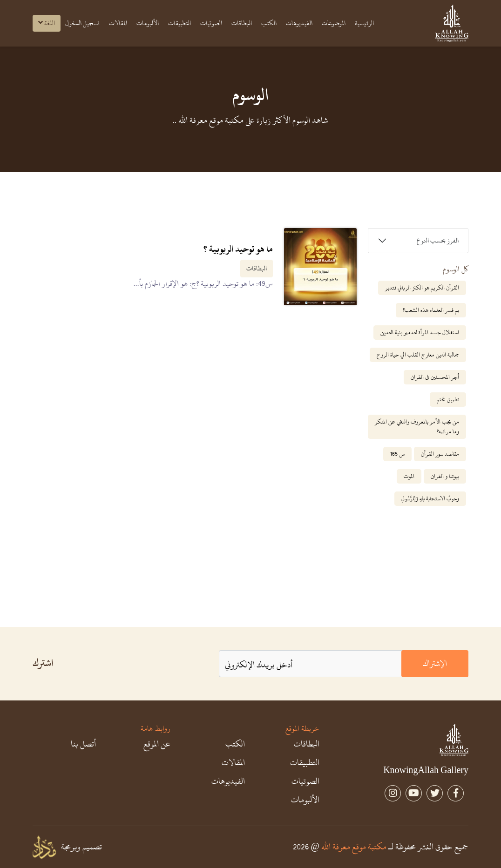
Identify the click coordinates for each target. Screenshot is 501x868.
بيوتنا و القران (445, 476)
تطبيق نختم (448, 399)
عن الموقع (157, 744)
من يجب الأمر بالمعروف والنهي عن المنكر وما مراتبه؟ (417, 427)
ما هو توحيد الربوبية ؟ (238, 249)
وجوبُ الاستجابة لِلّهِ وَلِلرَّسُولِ (430, 498)
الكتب (269, 23)
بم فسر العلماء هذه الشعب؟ (431, 310)
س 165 (397, 454)
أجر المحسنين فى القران (435, 377)
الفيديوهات (299, 23)
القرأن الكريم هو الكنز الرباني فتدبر (422, 288)
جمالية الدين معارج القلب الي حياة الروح (418, 355)
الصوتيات (211, 23)
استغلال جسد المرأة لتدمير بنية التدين (420, 332)
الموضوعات (334, 23)
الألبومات (148, 23)
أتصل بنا (83, 744)
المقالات (118, 23)
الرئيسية (364, 23)
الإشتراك (435, 663)
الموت (409, 476)
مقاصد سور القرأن (440, 454)
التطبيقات (179, 23)
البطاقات (242, 23)
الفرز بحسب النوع (438, 240)
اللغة (47, 23)
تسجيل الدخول (82, 23)
